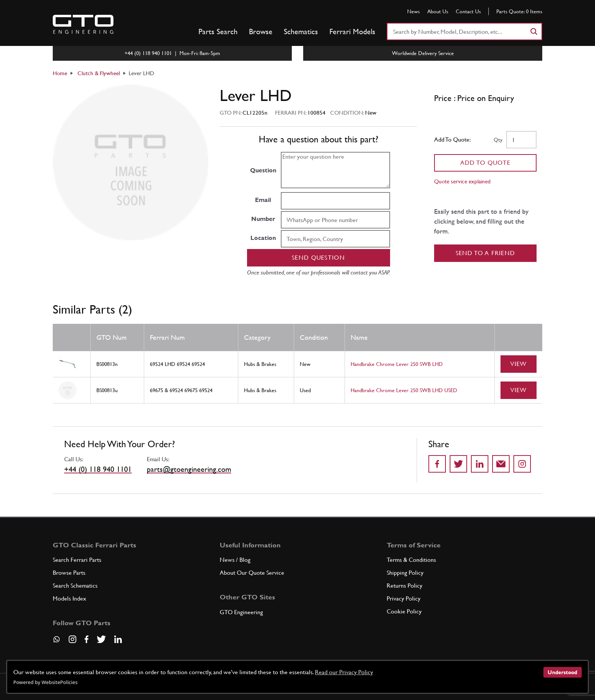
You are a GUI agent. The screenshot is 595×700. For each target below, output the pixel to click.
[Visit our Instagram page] (72, 639)
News (413, 11)
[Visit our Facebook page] (87, 639)
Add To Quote (486, 163)
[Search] (534, 32)
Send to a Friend (486, 253)
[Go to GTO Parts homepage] (83, 24)
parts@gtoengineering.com (189, 469)
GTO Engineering (241, 612)
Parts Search (218, 32)
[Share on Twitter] (458, 464)
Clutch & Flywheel (99, 73)
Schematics (301, 32)
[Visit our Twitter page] (101, 639)
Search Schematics (75, 586)
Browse (261, 32)
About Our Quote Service (252, 573)
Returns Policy (405, 586)
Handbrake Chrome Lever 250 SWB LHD (397, 364)
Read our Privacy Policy (344, 672)
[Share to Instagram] (522, 464)
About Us (438, 11)
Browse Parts (69, 573)
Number (263, 219)
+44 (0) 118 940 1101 (98, 469)
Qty (498, 140)
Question (263, 170)
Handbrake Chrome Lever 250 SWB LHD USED (404, 390)
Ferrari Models (352, 32)
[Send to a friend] (501, 464)
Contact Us (468, 11)
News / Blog (235, 560)
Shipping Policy (405, 573)
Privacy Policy (404, 598)
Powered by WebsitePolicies (45, 682)
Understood (562, 672)
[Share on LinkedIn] (480, 464)
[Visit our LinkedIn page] (118, 639)
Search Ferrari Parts (77, 560)
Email (263, 200)
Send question (318, 258)
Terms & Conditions (411, 560)
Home (60, 73)
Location (263, 238)
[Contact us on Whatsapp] (57, 642)
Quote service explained (462, 181)
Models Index (69, 598)
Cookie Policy (404, 611)
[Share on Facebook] (437, 464)
